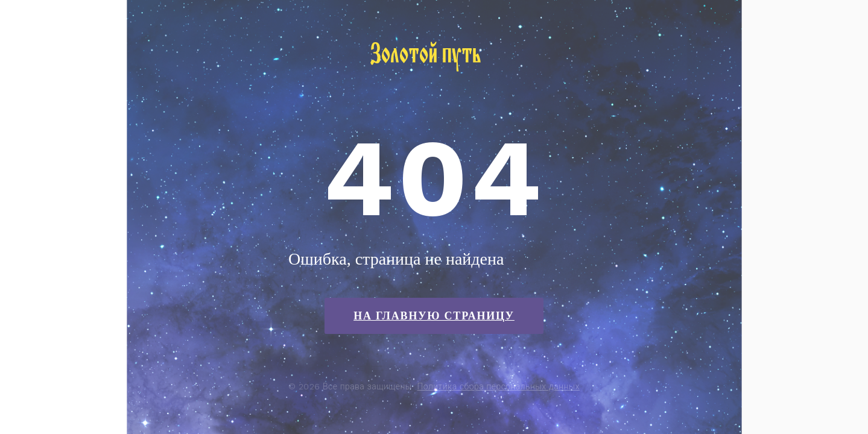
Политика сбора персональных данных (499, 386)
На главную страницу (434, 316)
